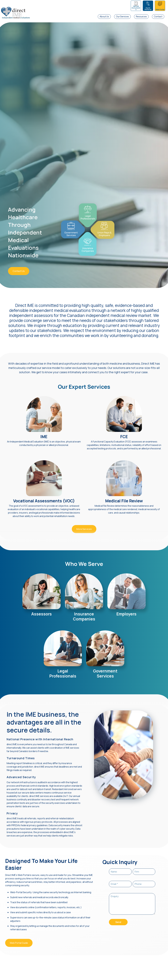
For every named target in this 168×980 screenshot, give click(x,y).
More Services (84, 526)
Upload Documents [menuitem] (136, 8)
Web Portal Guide (19, 940)
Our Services (122, 17)
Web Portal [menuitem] (160, 9)
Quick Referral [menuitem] (148, 9)
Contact (158, 17)
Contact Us (19, 271)
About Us (104, 17)
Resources (141, 17)
